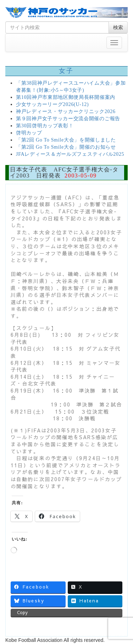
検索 (118, 27)
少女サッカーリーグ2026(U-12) (52, 104)
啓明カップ (29, 133)
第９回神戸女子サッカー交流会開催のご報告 (68, 119)
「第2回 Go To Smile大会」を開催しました (66, 140)
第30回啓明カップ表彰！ (45, 126)
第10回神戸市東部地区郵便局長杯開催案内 (66, 97)
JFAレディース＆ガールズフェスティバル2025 (70, 154)
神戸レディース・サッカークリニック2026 (66, 111)
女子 (66, 71)
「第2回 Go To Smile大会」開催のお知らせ (66, 147)
